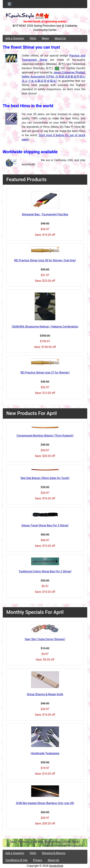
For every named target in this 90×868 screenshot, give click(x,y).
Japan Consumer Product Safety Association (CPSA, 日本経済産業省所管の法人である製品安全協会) (53, 77)
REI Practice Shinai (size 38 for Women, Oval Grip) (45, 260)
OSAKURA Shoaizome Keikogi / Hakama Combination (45, 327)
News (45, 38)
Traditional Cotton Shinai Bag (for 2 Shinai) (45, 571)
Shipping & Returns (54, 853)
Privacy (38, 860)
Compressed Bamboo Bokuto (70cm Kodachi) (45, 436)
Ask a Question (15, 38)
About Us (60, 38)
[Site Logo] (45, 16)
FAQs (33, 38)
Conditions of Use (16, 860)
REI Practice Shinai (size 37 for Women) (45, 373)
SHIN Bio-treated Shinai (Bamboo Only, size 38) (45, 803)
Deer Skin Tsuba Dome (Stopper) (45, 639)
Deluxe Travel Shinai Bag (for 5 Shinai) (45, 525)
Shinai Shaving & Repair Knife (45, 694)
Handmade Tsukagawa (45, 753)
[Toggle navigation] (9, 4)
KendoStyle (56, 866)
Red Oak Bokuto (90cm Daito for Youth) (45, 478)
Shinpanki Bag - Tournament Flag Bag (45, 214)
